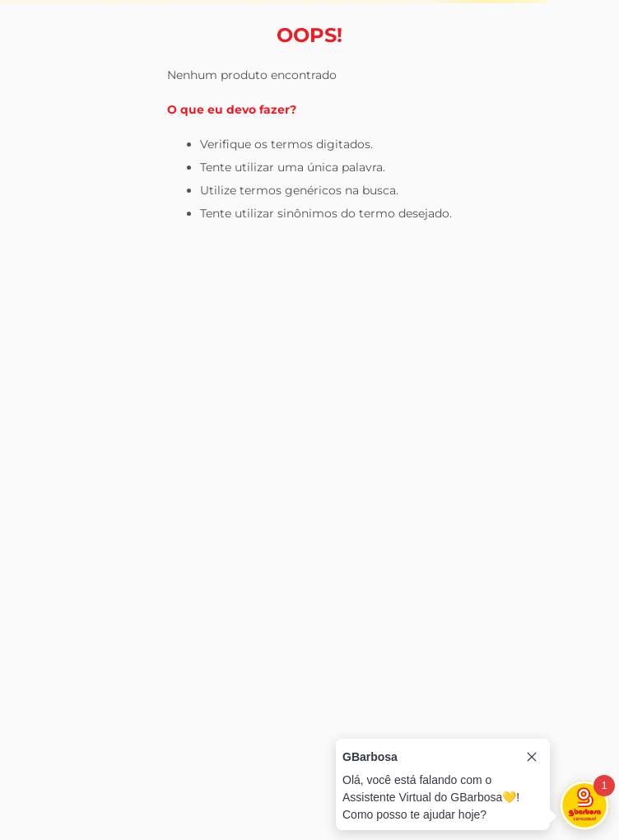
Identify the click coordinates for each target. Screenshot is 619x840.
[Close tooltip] (532, 757)
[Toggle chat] (584, 805)
